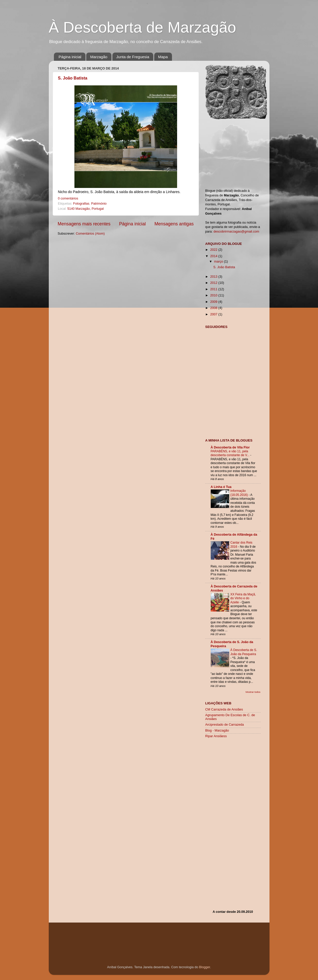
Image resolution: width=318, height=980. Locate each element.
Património (99, 204)
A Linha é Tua (221, 487)
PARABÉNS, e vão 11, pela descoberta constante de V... (231, 453)
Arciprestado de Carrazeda (225, 725)
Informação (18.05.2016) (240, 493)
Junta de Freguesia (133, 57)
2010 (214, 295)
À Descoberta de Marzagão (142, 27)
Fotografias (81, 204)
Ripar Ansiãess (216, 736)
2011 (214, 289)
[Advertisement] (233, 404)
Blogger (205, 967)
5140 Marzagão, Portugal (86, 209)
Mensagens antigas (174, 224)
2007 (214, 314)
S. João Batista (73, 78)
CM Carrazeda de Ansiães (224, 709)
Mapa (163, 57)
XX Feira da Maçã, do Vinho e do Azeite (243, 598)
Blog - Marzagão (217, 731)
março (219, 262)
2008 (214, 308)
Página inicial (70, 57)
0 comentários (68, 198)
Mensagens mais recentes (84, 224)
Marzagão (99, 57)
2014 (214, 256)
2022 (214, 250)
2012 (214, 283)
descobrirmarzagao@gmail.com (236, 232)
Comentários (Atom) (90, 234)
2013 (214, 277)
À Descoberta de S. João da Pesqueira (244, 652)
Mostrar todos (253, 692)
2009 (214, 302)
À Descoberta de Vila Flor (230, 447)
